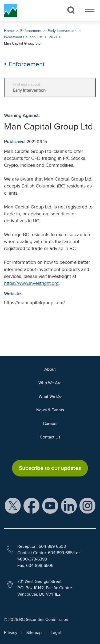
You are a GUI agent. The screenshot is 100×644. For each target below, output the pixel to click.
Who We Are (50, 383)
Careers (50, 424)
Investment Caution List (23, 37)
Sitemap (34, 633)
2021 (53, 37)
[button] (71, 10)
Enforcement (31, 31)
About (50, 369)
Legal (56, 633)
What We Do (50, 396)
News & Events (50, 410)
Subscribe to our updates (50, 468)
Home (9, 31)
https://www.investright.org (31, 283)
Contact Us (50, 437)
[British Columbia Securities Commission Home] (11, 10)
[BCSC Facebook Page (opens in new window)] (31, 505)
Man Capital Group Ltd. (23, 43)
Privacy (11, 633)
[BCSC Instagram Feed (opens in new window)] (87, 505)
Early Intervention (62, 31)
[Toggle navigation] (90, 10)
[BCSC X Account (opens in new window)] (13, 505)
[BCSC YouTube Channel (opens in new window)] (50, 505)
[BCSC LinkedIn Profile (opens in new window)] (69, 505)
